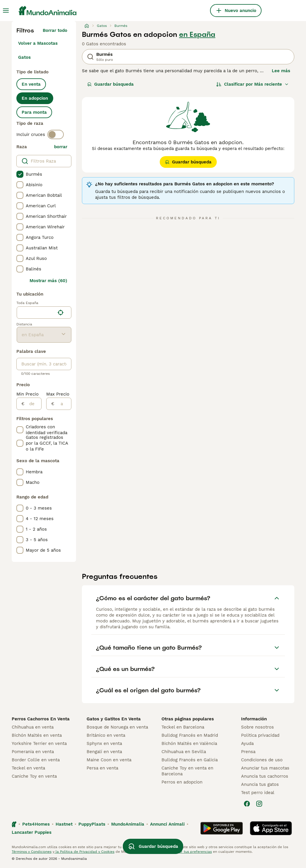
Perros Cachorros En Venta (41, 719)
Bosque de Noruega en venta (117, 727)
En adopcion (35, 98)
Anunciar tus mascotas (265, 768)
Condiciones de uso (262, 760)
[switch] (56, 134)
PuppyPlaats (92, 824)
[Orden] (252, 84)
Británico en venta (106, 735)
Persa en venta (102, 768)
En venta (31, 84)
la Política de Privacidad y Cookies (84, 852)
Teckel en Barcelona (183, 727)
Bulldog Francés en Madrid (190, 735)
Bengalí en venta (104, 752)
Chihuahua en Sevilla (184, 752)
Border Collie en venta (36, 760)
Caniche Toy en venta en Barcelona (187, 771)
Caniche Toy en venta (34, 776)
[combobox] (36, 313)
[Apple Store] (271, 828)
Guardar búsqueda (110, 84)
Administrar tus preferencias (187, 852)
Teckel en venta (28, 768)
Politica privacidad (260, 735)
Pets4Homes (36, 824)
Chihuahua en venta (33, 727)
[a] (63, 404)
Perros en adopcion (182, 782)
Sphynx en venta (104, 743)
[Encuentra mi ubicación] (61, 313)
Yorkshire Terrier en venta (39, 743)
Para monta (34, 112)
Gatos (24, 57)
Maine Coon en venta (109, 760)
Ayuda (247, 743)
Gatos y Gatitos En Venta (114, 719)
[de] (33, 404)
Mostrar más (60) (48, 281)
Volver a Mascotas (38, 43)
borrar (61, 147)
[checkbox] (20, 174)
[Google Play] (222, 828)
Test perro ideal (258, 793)
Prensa (248, 752)
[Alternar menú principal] (6, 11)
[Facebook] (247, 804)
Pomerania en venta (33, 752)
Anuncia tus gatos (260, 784)
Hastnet (64, 824)
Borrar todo (55, 30)
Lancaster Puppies (32, 832)
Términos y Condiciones (32, 852)
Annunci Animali (167, 824)
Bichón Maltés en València (189, 743)
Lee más (281, 71)
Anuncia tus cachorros (265, 776)
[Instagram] (259, 804)
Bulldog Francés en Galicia (190, 760)
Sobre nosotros (257, 727)
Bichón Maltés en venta (37, 735)
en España (197, 34)
